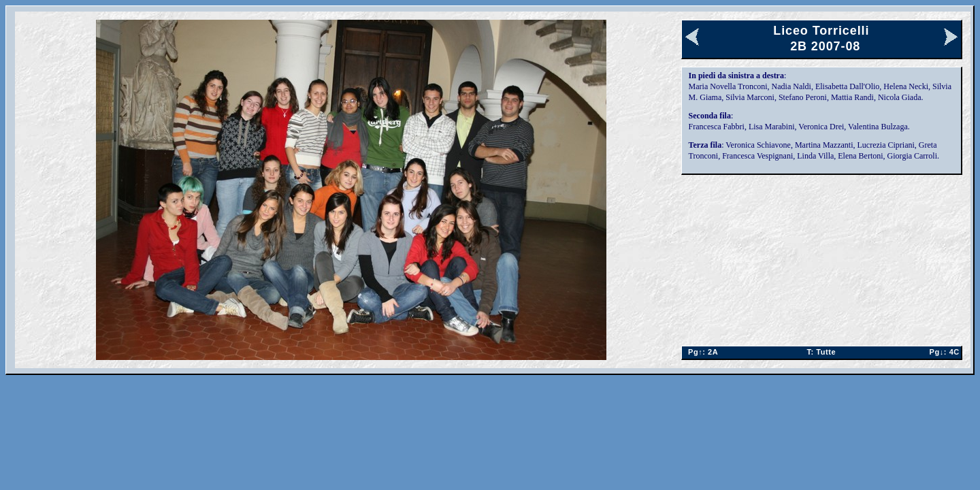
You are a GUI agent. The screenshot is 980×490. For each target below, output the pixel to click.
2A (701, 352)
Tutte (821, 352)
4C (942, 352)
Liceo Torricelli (821, 31)
